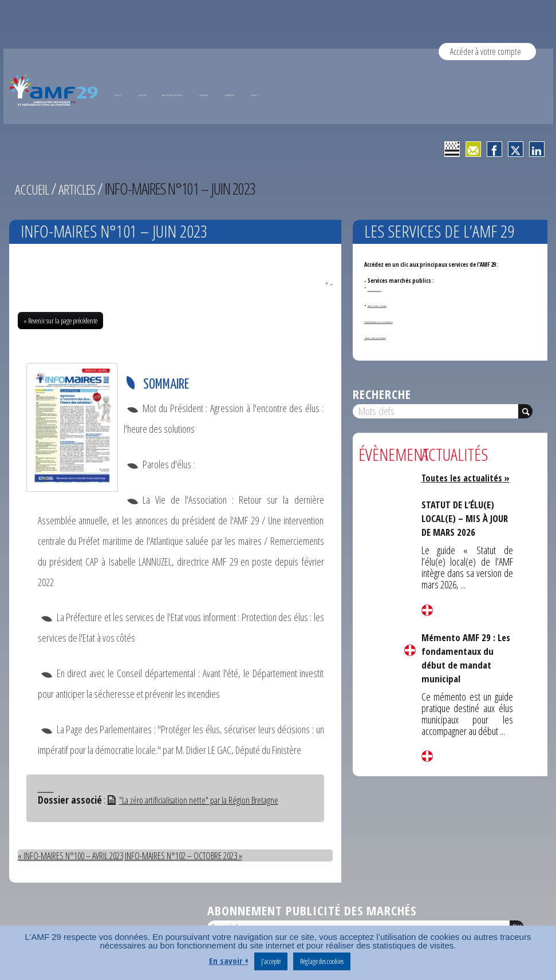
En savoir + (229, 961)
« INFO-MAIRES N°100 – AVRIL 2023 (77, 856)
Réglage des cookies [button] (322, 961)
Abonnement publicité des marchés (312, 911)
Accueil (33, 188)
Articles (82, 188)
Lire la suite (410, 650)
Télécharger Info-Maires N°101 (62, 791)
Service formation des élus (401, 305)
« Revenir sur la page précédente (60, 322)
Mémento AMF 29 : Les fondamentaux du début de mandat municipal (466, 669)
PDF (324, 283)
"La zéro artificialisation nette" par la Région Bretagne (202, 801)
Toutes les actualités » (467, 483)
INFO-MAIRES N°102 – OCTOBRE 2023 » (204, 856)
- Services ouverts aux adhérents (405, 337)
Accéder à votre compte (487, 51)
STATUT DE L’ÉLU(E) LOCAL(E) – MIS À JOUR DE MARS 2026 (464, 529)
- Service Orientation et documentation (413, 321)
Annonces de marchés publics (391, 289)
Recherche (382, 394)
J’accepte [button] (271, 961)
